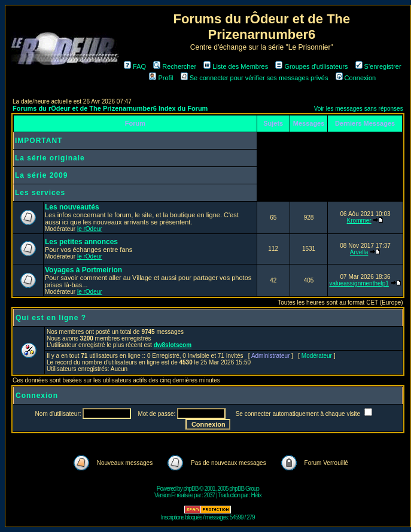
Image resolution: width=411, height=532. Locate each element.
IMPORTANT (39, 141)
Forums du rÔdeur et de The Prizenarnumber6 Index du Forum (110, 108)
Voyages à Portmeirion (83, 270)
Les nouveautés (72, 207)
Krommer (359, 221)
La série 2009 (41, 175)
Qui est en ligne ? (51, 318)
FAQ (135, 66)
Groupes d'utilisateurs (311, 66)
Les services (40, 193)
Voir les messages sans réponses (359, 109)
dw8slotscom (173, 345)
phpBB (191, 489)
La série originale (50, 158)
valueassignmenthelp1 (359, 283)
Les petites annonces (81, 242)
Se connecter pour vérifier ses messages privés (255, 78)
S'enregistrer (378, 66)
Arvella (359, 252)
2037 (209, 495)
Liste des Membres (236, 66)
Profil (161, 78)
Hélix (256, 495)
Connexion (356, 78)
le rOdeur (90, 229)
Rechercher (175, 66)
